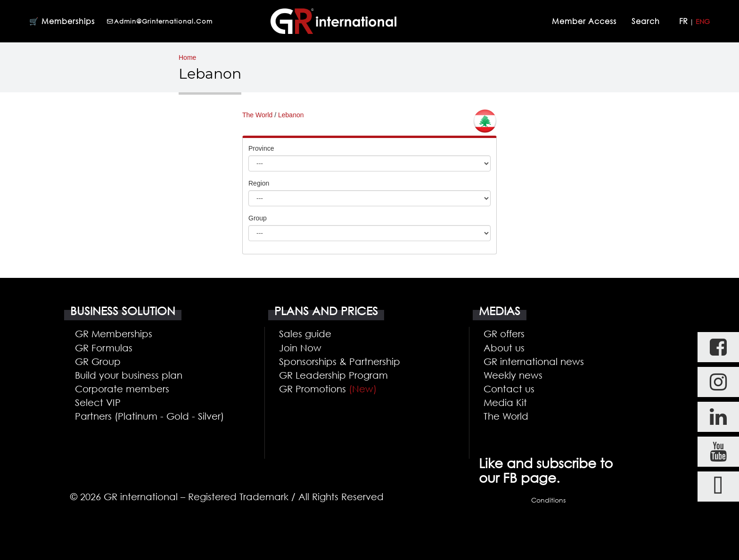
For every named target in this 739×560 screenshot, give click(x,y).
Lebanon (291, 115)
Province (261, 148)
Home (187, 57)
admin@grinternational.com (160, 21)
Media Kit (505, 402)
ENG (703, 21)
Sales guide (305, 333)
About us (504, 348)
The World (257, 115)
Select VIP (98, 402)
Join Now (300, 348)
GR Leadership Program (333, 375)
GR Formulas (104, 348)
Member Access (584, 21)
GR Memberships (114, 333)
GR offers (504, 333)
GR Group (98, 361)
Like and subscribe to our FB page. (546, 471)
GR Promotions (328, 389)
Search (647, 21)
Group (258, 218)
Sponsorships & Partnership (340, 361)
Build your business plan (129, 375)
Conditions (548, 500)
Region (259, 183)
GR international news (534, 361)
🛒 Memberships (62, 21)
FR (683, 21)
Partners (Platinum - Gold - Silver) (149, 416)
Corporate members (122, 389)
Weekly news (513, 375)
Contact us (509, 389)
